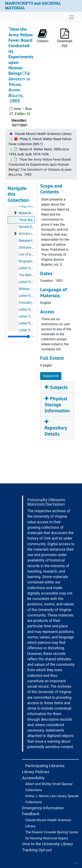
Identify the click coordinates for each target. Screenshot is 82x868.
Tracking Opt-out (37, 850)
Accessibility (33, 778)
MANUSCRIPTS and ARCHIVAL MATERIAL (33, 6)
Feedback (31, 814)
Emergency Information (43, 808)
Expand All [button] (51, 376)
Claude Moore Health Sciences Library (43, 134)
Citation (43, 36)
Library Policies (36, 772)
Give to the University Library (48, 844)
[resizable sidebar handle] (21, 337)
